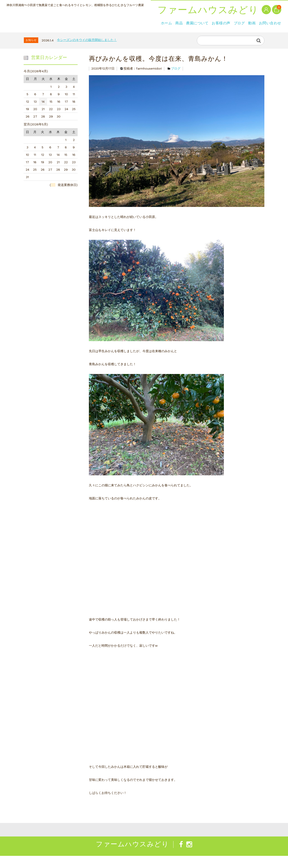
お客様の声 (94, 35)
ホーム (18, 35)
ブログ (120, 35)
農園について (63, 35)
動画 (139, 35)
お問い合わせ (165, 35)
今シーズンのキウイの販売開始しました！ (87, 52)
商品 (37, 35)
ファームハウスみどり (57, 21)
